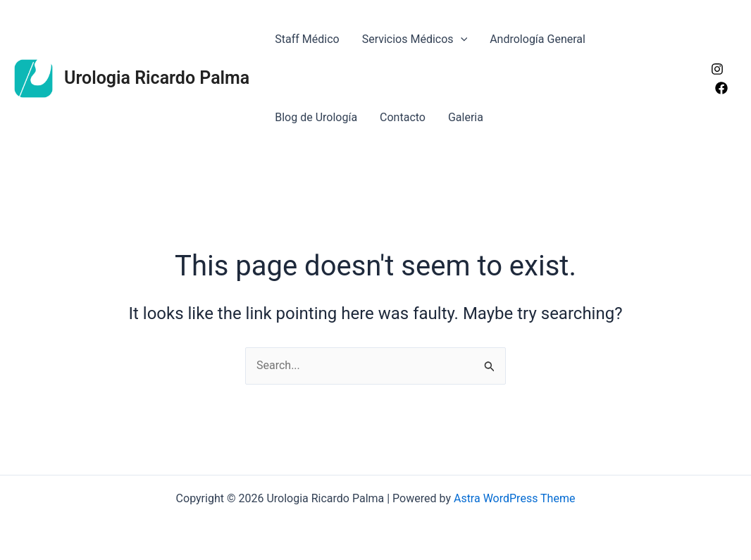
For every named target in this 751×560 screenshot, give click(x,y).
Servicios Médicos (415, 39)
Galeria (466, 117)
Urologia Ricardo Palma (157, 78)
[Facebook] (721, 88)
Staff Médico (307, 39)
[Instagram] (717, 69)
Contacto (403, 117)
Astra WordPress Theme (514, 498)
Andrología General (538, 39)
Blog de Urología (316, 117)
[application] (461, 39)
